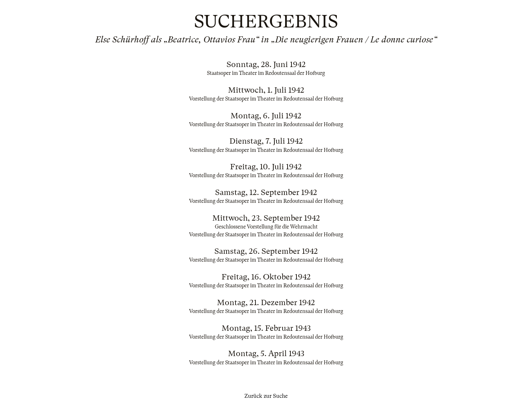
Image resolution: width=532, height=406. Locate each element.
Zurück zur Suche (266, 396)
